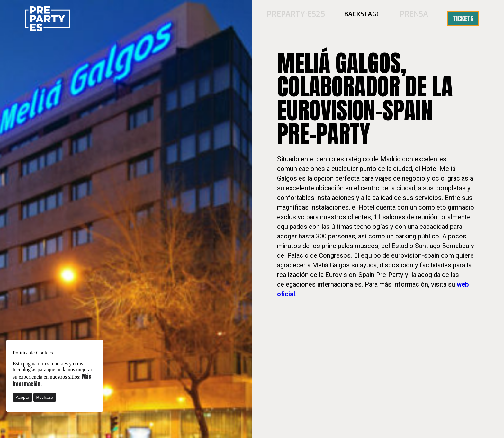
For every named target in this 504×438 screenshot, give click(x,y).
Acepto (22, 397)
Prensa (416, 18)
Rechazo (45, 397)
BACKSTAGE (367, 18)
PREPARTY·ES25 (305, 18)
